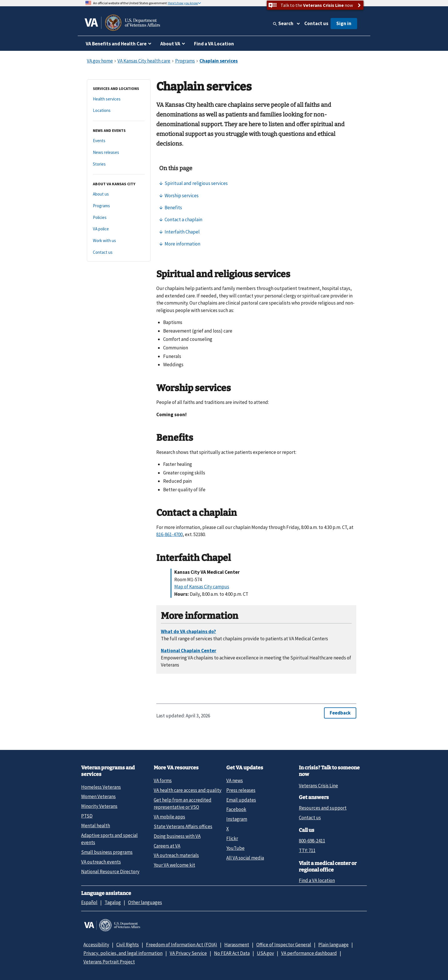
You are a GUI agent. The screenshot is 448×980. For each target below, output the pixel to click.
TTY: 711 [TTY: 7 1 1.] (307, 850)
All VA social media (245, 858)
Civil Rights (128, 945)
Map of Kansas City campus (202, 587)
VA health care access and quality (188, 790)
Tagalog (113, 902)
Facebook (236, 809)
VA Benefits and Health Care (116, 44)
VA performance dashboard (309, 953)
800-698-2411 (312, 841)
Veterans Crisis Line (318, 786)
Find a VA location (317, 880)
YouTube (235, 848)
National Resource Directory (110, 872)
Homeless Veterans (101, 787)
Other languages (145, 902)
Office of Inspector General (284, 945)
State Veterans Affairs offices (183, 826)
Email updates (241, 800)
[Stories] (119, 164)
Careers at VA (167, 846)
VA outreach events (101, 862)
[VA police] (119, 229)
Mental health (96, 826)
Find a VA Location (214, 44)
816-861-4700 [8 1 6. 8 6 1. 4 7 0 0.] (169, 534)
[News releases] (119, 153)
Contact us (316, 23)
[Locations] (119, 111)
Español (89, 902)
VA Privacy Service (188, 953)
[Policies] (119, 218)
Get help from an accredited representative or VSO (183, 803)
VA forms (163, 780)
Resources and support (323, 808)
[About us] (119, 194)
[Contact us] (119, 252)
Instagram (237, 819)
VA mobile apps (169, 817)
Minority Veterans (99, 806)
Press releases (241, 790)
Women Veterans (98, 796)
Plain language (333, 945)
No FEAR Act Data (232, 953)
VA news (235, 780)
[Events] (119, 141)
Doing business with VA (177, 836)
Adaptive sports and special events (109, 839)
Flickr (232, 838)
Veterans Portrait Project (109, 962)
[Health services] (119, 99)
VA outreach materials (176, 855)
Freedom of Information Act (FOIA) (182, 945)
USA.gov (265, 953)
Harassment (237, 945)
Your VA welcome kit (174, 865)
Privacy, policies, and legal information (123, 953)
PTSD (87, 816)
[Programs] (119, 206)
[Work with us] (119, 241)
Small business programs (107, 852)
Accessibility (96, 945)
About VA (170, 44)
